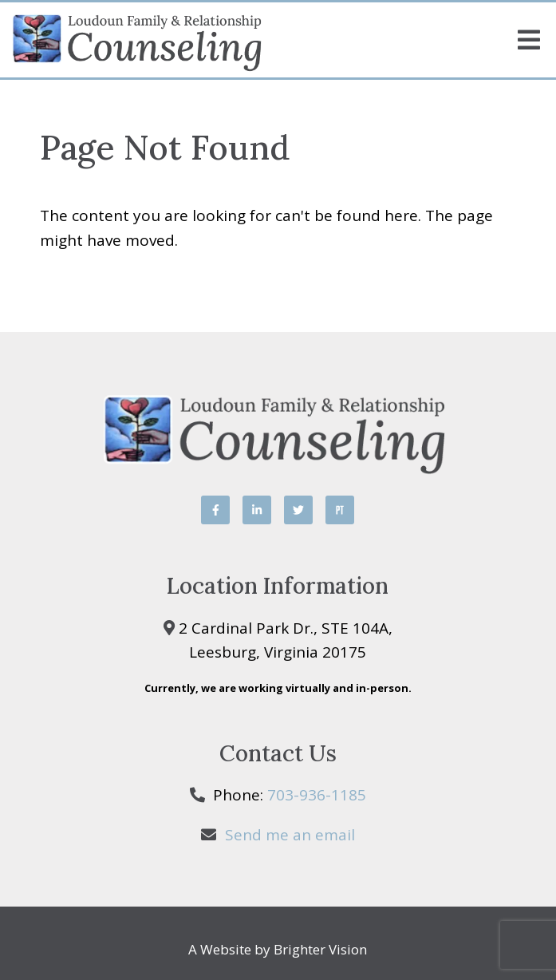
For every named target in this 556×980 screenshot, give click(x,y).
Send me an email (290, 835)
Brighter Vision (320, 949)
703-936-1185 (317, 795)
